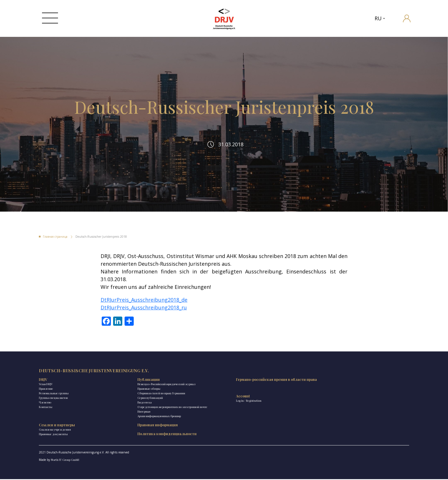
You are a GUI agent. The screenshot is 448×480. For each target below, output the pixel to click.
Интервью (108, 430)
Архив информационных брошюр (123, 435)
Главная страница (55, 242)
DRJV (43, 389)
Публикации (113, 389)
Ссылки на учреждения (243, 394)
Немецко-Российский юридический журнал (125, 396)
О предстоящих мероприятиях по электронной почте (124, 423)
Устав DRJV (46, 394)
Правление (46, 398)
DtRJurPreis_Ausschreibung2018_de (144, 305)
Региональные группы (54, 403)
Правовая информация (310, 389)
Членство (45, 412)
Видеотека (109, 417)
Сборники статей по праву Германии (126, 407)
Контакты (46, 417)
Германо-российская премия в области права (192, 391)
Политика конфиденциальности (310, 400)
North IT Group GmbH (65, 461)
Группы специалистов (53, 407)
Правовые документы (242, 398)
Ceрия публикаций (114, 412)
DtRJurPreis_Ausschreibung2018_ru (144, 313)
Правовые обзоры (113, 403)
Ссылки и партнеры (245, 389)
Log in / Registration (177, 415)
